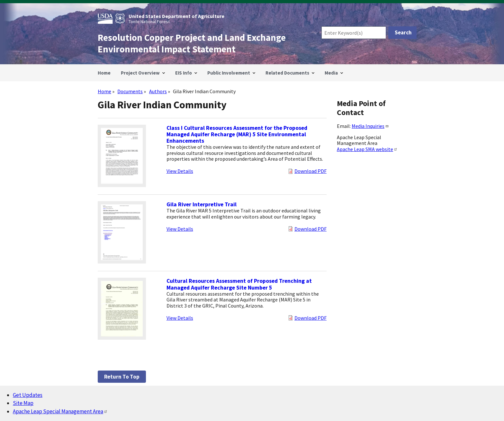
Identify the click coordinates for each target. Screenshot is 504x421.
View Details (180, 171)
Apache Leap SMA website (367, 149)
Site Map (23, 403)
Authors (158, 91)
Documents (130, 91)
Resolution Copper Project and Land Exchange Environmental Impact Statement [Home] (192, 43)
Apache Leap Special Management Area (60, 411)
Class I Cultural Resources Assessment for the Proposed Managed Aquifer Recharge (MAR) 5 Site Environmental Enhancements (237, 134)
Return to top (122, 377)
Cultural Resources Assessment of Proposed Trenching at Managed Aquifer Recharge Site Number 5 (239, 284)
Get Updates (28, 395)
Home (104, 91)
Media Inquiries (370, 126)
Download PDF (310, 171)
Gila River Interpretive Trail (202, 204)
